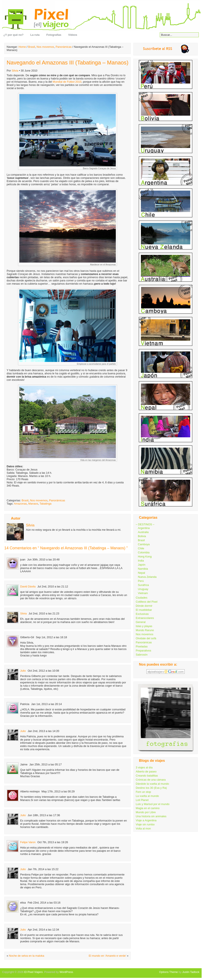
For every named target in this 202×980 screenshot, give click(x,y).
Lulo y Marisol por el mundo (153, 804)
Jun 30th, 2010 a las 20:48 (43, 559)
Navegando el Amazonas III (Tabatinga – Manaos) (68, 63)
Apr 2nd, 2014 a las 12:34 (43, 930)
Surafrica (143, 585)
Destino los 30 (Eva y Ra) (151, 788)
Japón (142, 565)
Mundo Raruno (145, 630)
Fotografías (54, 35)
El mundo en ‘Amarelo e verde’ (108, 956)
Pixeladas (142, 646)
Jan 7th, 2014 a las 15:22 (43, 869)
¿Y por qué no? (14, 35)
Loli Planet (142, 800)
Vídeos (73, 35)
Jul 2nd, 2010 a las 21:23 (44, 613)
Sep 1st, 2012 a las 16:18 (51, 637)
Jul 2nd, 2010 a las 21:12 (53, 586)
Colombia (144, 552)
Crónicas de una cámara (151, 780)
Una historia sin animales (151, 816)
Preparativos (143, 651)
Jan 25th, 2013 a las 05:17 (46, 764)
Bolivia (142, 536)
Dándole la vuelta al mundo (152, 784)
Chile (141, 548)
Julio (23, 671)
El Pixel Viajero (33, 972)
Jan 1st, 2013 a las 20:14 (46, 704)
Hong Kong (145, 556)
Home (22, 47)
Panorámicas (64, 47)
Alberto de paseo (146, 772)
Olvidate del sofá (146, 638)
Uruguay (143, 589)
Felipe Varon (28, 842)
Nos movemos (45, 47)
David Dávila (28, 586)
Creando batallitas (147, 776)
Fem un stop (143, 792)
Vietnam (143, 593)
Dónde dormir (144, 606)
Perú (141, 581)
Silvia (15, 71)
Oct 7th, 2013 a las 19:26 (53, 842)
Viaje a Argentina (146, 820)
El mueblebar (144, 610)
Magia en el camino (148, 808)
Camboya (144, 544)
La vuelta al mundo (147, 796)
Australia (143, 532)
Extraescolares (145, 618)
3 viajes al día (144, 767)
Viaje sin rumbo (145, 824)
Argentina (144, 528)
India (141, 561)
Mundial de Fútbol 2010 (67, 82)
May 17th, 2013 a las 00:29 (58, 791)
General (141, 622)
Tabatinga (45, 504)
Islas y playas (144, 626)
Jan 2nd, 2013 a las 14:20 (43, 731)
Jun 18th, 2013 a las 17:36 (44, 815)
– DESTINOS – (145, 524)
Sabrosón (142, 655)
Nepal (141, 573)
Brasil (32, 47)
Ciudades (142, 598)
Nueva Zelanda (147, 577)
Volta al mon (143, 828)
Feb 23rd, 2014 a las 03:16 (44, 903)
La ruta (35, 35)
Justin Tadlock (191, 972)
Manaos (33, 504)
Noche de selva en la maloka (27, 956)
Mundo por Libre (146, 812)
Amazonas (20, 504)
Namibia (143, 569)
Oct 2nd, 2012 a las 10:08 (43, 671)
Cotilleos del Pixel (147, 602)
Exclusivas (142, 614)
